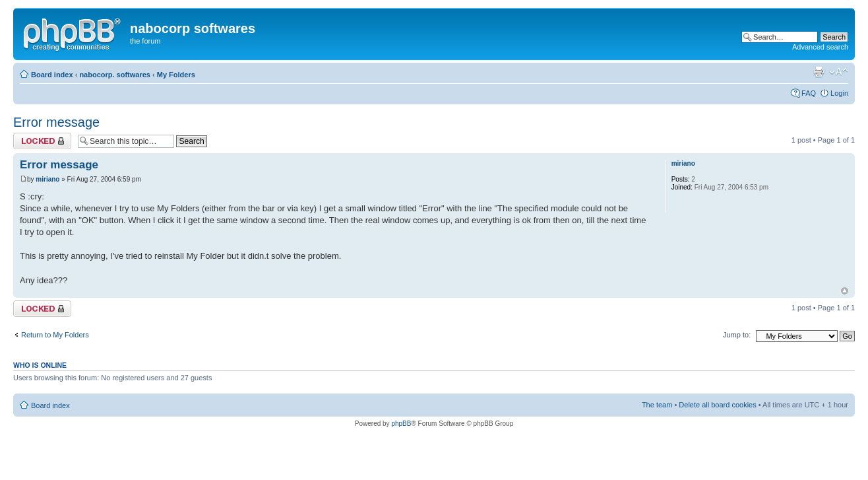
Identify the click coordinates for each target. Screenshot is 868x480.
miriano (47, 179)
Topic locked (42, 141)
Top (845, 291)
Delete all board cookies (717, 405)
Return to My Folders (55, 335)
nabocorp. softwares (115, 75)
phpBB (401, 424)
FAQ (809, 93)
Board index (52, 75)
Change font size (839, 72)
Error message (56, 122)
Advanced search (820, 47)
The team (657, 405)
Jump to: (737, 335)
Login (839, 93)
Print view (819, 72)
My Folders (176, 75)
